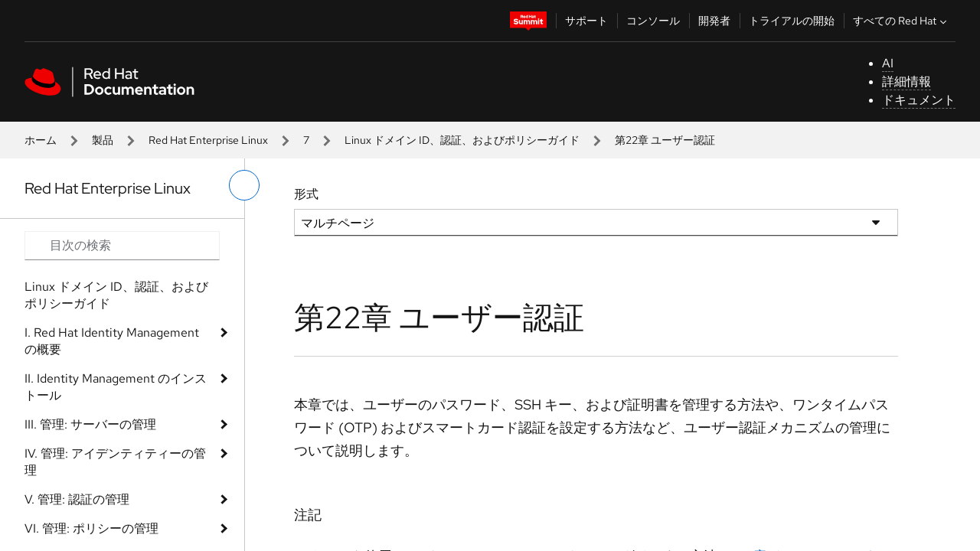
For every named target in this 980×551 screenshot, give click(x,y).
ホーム (41, 140)
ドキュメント (919, 100)
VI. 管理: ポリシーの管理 (91, 528)
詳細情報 (906, 82)
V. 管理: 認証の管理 (77, 499)
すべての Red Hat (902, 21)
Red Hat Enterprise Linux (208, 140)
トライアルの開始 (792, 21)
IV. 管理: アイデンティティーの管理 (115, 462)
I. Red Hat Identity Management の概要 (112, 341)
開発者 (714, 21)
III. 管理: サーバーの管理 (90, 424)
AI (888, 63)
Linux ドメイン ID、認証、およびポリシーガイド (462, 140)
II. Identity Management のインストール (116, 387)
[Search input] (122, 246)
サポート (586, 21)
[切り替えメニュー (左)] (244, 185)
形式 (306, 194)
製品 (103, 140)
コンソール (653, 21)
